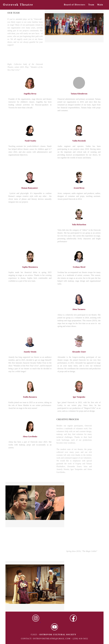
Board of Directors (75, 5)
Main (100, 5)
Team (91, 5)
